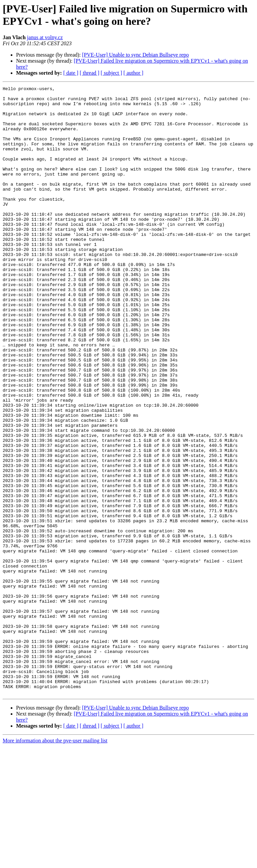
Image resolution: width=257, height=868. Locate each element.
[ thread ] (90, 73)
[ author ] (134, 73)
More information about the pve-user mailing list (55, 862)
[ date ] (71, 73)
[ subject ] (111, 73)
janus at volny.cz (45, 37)
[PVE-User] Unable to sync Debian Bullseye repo (135, 55)
